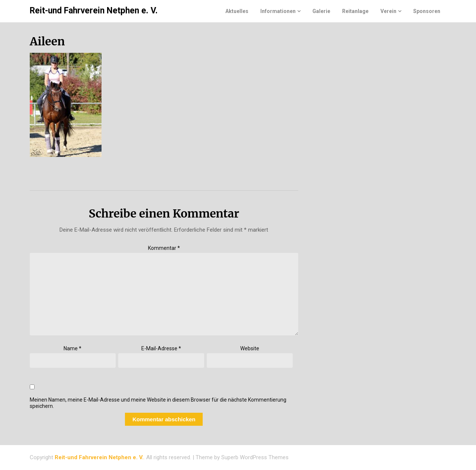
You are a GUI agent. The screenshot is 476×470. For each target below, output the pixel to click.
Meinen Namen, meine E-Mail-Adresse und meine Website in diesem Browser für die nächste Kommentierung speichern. (158, 403)
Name (73, 348)
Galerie (321, 11)
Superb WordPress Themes (255, 457)
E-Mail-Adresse (161, 348)
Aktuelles (237, 11)
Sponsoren (427, 11)
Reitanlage (355, 11)
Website (250, 348)
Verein (388, 11)
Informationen (278, 11)
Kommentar (164, 248)
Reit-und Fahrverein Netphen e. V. (94, 11)
